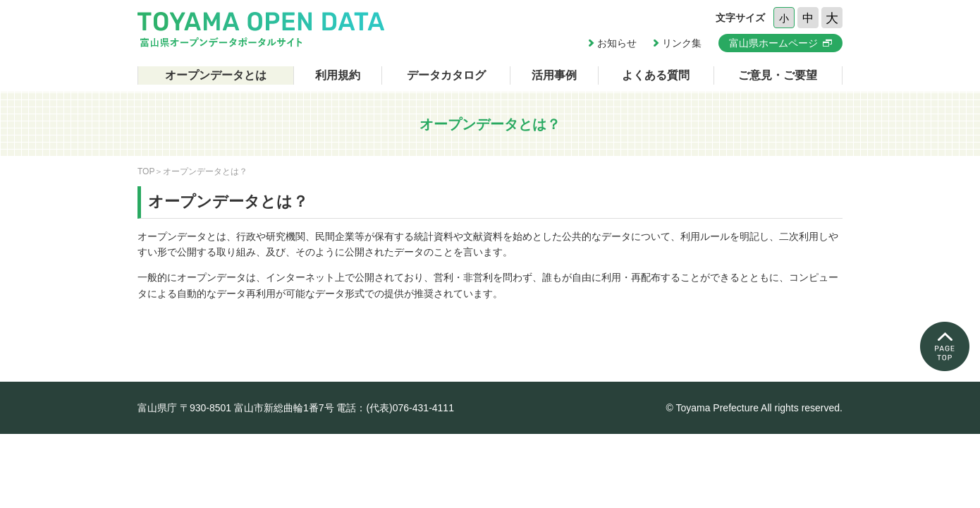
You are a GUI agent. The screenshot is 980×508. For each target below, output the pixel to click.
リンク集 (682, 43)
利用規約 (338, 75)
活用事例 (554, 75)
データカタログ (446, 75)
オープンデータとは (216, 75)
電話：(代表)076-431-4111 (395, 408)
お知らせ (617, 43)
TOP (146, 171)
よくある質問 (656, 75)
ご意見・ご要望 (778, 75)
